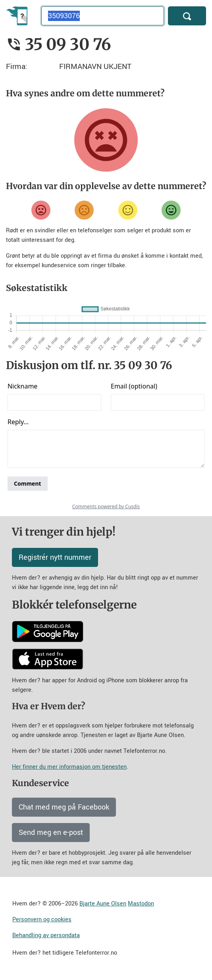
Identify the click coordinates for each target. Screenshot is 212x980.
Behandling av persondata (46, 935)
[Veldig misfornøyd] (41, 210)
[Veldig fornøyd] (171, 210)
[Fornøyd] (128, 210)
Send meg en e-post (51, 833)
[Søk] (187, 16)
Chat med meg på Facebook (64, 807)
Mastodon (141, 904)
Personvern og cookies (42, 920)
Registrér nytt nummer (55, 557)
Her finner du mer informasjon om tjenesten (69, 767)
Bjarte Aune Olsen (103, 904)
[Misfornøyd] (84, 210)
